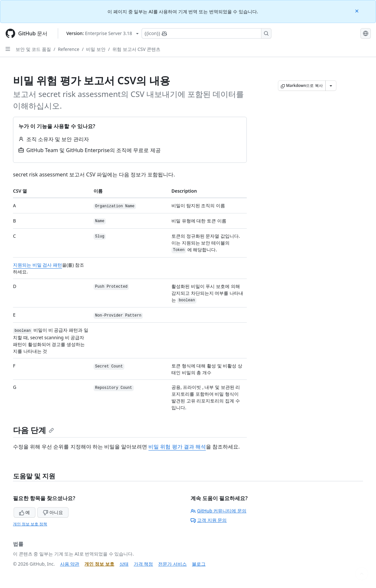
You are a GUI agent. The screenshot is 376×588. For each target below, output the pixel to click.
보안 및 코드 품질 (33, 49)
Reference (69, 49)
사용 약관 (70, 564)
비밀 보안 (96, 49)
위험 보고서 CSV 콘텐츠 (136, 49)
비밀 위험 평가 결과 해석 (177, 447)
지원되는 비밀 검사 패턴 (38, 265)
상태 (124, 564)
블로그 (199, 564)
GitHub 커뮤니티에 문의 (219, 511)
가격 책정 (144, 564)
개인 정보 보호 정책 (30, 524)
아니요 (53, 512)
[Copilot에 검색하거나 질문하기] (207, 33)
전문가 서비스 (172, 564)
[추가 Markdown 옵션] (331, 86)
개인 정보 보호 (99, 564)
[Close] (357, 11)
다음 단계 (33, 430)
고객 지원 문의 (209, 520)
